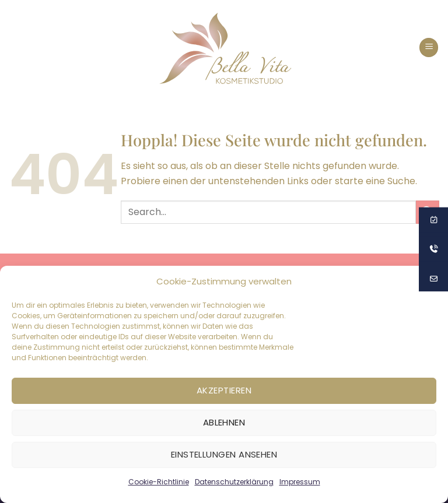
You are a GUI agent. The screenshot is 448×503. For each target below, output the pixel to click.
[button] (429, 48)
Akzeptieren (224, 390)
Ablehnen (224, 422)
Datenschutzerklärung (234, 482)
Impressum (300, 482)
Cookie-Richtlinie (159, 482)
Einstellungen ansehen (224, 454)
